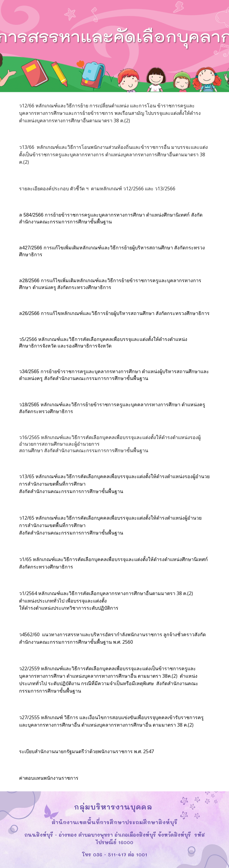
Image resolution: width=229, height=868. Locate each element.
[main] (114, 113)
